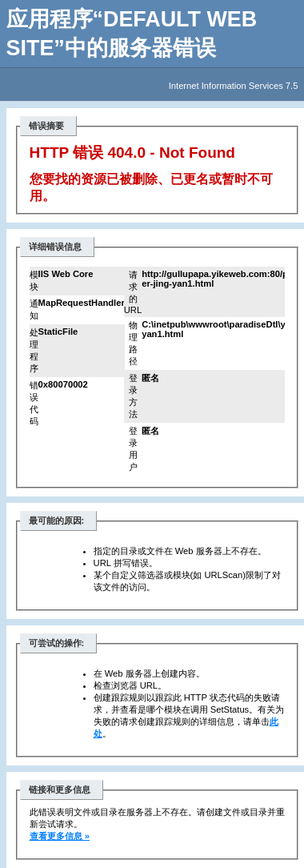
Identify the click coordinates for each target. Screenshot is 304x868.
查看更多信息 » (60, 836)
